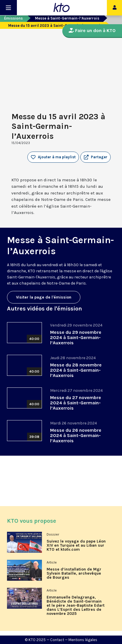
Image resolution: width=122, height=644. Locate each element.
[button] (96, 157)
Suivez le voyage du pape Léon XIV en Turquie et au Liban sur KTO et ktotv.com (76, 545)
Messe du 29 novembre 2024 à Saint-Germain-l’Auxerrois (76, 337)
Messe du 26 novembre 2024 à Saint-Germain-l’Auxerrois (76, 435)
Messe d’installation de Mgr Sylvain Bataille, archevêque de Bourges (74, 573)
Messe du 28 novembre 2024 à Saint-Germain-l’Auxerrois (76, 370)
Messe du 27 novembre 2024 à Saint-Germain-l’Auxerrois (76, 403)
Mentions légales (83, 640)
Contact (57, 640)
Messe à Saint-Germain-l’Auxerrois (67, 18)
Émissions (13, 18)
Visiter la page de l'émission (44, 297)
